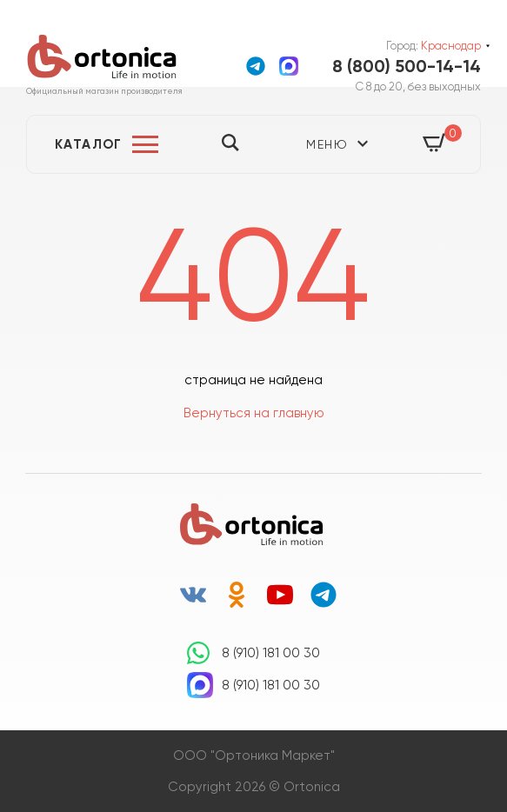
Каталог (89, 144)
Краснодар (451, 46)
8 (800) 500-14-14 (407, 66)
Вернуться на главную (254, 413)
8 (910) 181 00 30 (271, 653)
